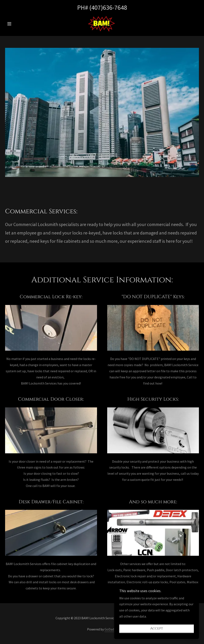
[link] (102, 23)
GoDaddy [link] (111, 629)
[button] (20, 24)
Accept (157, 634)
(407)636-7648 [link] (108, 7)
